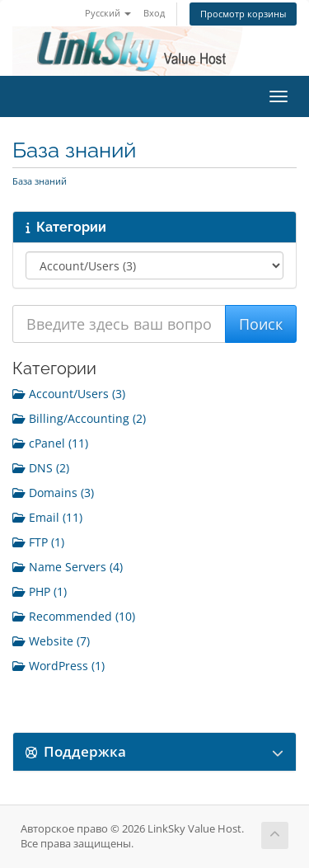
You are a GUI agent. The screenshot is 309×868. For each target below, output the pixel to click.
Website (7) (51, 641)
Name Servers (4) (68, 567)
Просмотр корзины (243, 14)
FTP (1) (38, 542)
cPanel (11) (50, 443)
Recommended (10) (74, 616)
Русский (108, 13)
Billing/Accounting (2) (79, 418)
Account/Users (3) (69, 394)
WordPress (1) (59, 666)
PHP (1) (40, 591)
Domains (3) (53, 493)
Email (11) (47, 517)
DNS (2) (41, 468)
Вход (154, 13)
